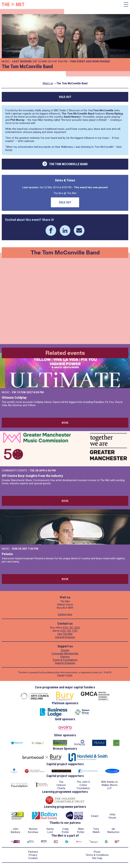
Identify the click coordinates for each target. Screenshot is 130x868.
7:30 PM (33, 549)
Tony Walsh (96, 830)
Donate (65, 650)
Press (97, 852)
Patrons (65, 657)
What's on (48, 83)
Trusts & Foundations (65, 660)
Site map (97, 858)
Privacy (33, 855)
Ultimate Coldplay (14, 398)
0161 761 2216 (71, 628)
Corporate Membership (65, 654)
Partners (33, 852)
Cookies (33, 858)
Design (61, 675)
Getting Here (65, 614)
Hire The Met (65, 634)
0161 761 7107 (69, 631)
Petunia (7, 554)
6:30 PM (51, 471)
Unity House (112, 816)
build (70, 675)
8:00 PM (39, 392)
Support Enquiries (65, 663)
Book (65, 423)
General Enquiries (65, 637)
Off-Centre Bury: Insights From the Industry (32, 476)
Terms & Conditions (97, 855)
